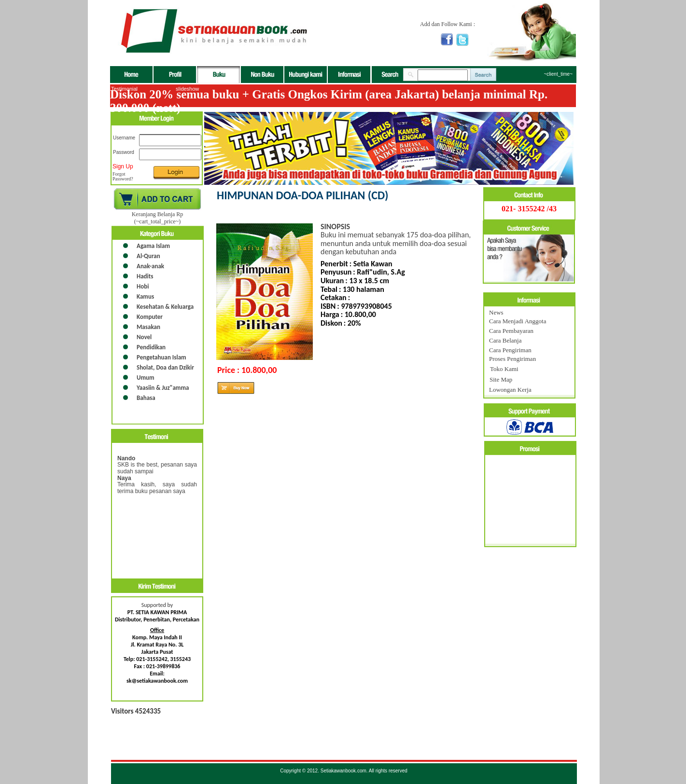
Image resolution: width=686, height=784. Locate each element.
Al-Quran (148, 256)
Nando (126, 458)
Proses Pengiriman (512, 359)
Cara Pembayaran (511, 331)
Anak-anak (150, 266)
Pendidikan (151, 347)
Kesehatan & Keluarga (165, 307)
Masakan (148, 327)
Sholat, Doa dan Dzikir (165, 367)
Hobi (143, 286)
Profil (175, 75)
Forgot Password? (123, 177)
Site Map (501, 379)
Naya (124, 478)
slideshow (187, 89)
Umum (146, 378)
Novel (144, 337)
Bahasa (146, 398)
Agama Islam (153, 246)
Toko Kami (504, 369)
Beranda (132, 75)
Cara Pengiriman (510, 350)
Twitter (462, 40)
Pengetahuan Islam (161, 357)
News (496, 312)
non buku (263, 75)
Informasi (349, 75)
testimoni (157, 436)
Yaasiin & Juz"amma (163, 388)
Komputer (150, 317)
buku (219, 75)
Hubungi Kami (306, 75)
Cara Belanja (505, 340)
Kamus (145, 296)
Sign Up (123, 166)
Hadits (145, 276)
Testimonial (124, 89)
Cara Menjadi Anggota (518, 321)
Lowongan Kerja (510, 390)
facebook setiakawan (447, 39)
